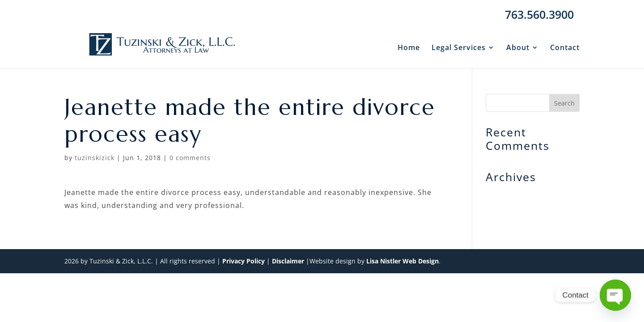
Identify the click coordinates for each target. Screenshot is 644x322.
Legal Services (459, 48)
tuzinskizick (95, 158)
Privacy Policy (244, 261)
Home (409, 48)
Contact (565, 48)
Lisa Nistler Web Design (402, 261)
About (518, 48)
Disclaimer (288, 261)
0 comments (190, 158)
